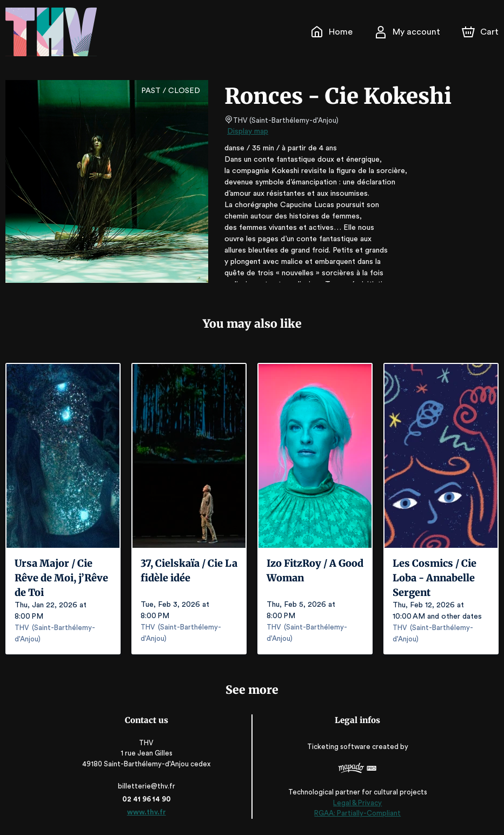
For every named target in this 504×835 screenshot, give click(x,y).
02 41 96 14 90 (148, 799)
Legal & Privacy (356, 803)
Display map (248, 131)
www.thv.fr (148, 812)
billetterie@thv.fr (148, 786)
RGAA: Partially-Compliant (356, 814)
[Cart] (481, 32)
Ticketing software (339, 747)
